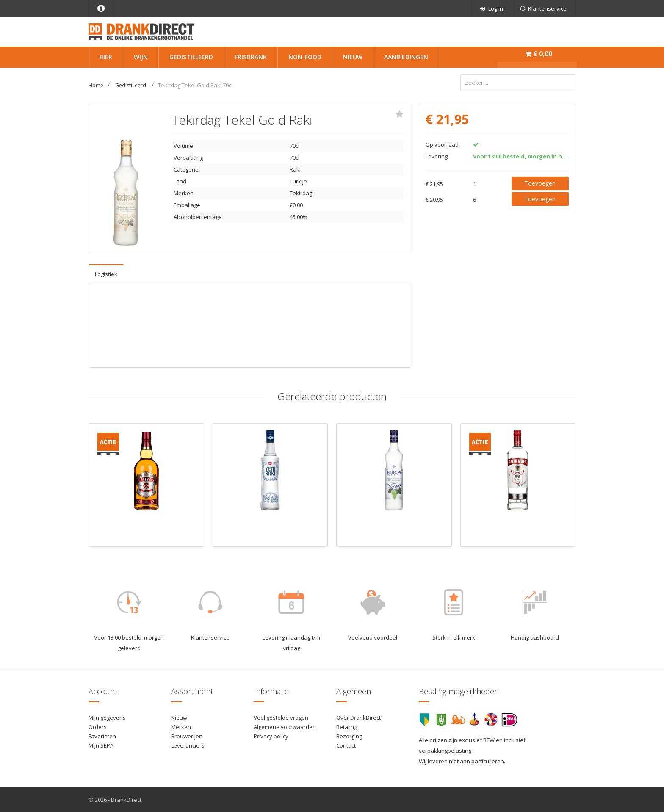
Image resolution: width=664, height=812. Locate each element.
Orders (98, 727)
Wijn (141, 57)
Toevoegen (540, 183)
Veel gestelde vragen (281, 718)
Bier (106, 57)
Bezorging (349, 736)
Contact (346, 745)
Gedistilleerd (191, 57)
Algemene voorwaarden (285, 727)
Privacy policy (271, 736)
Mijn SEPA (101, 745)
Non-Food (305, 57)
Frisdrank (251, 57)
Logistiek (106, 274)
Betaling (347, 727)
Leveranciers (188, 745)
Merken (181, 727)
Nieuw (353, 57)
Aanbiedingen (406, 57)
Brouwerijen (187, 736)
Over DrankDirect (358, 718)
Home (96, 85)
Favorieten (102, 736)
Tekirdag (301, 193)
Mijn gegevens (107, 718)
